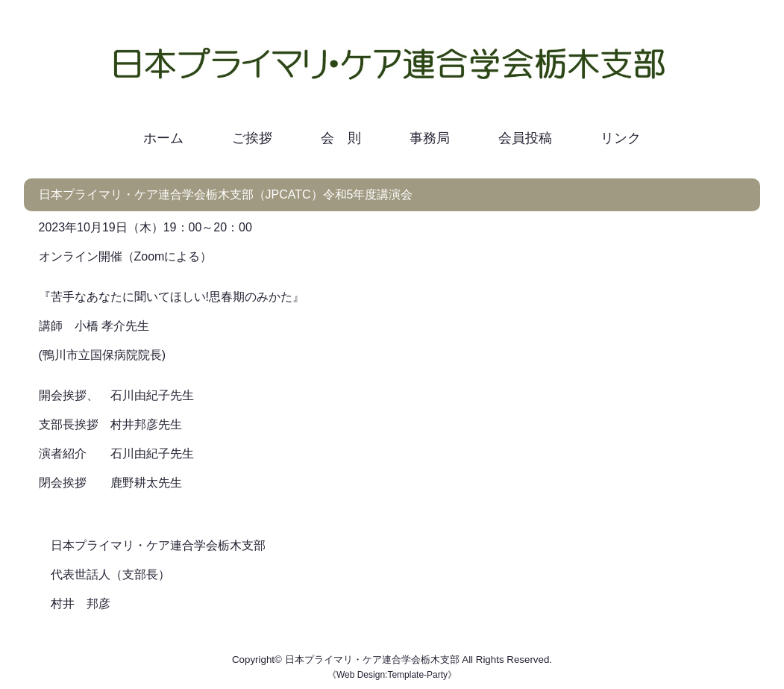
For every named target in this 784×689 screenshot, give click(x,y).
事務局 (430, 138)
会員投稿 (525, 138)
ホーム (163, 138)
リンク (621, 138)
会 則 (341, 138)
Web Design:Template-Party (392, 675)
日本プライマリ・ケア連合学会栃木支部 (372, 660)
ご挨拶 (252, 138)
